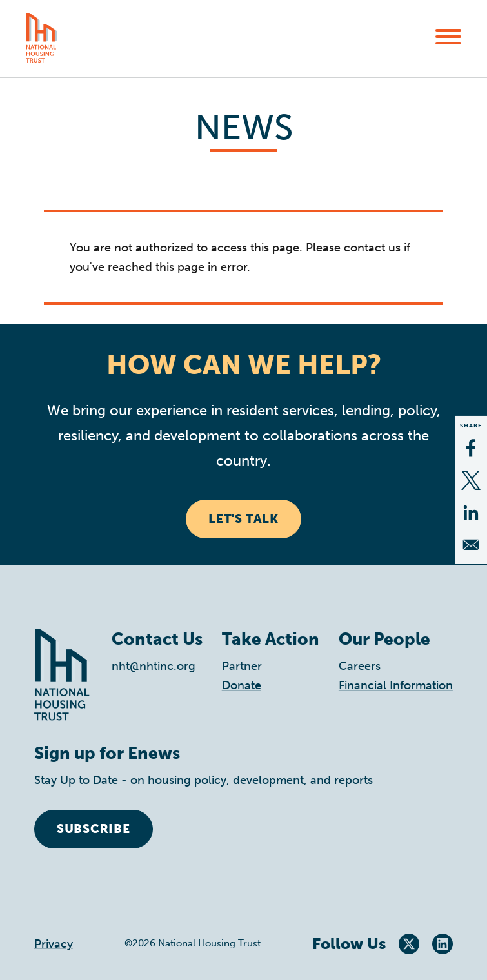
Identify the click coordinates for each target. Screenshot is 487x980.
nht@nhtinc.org (154, 666)
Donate (242, 685)
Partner (242, 666)
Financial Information (396, 685)
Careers (360, 666)
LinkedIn (442, 944)
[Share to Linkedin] (471, 513)
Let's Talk (244, 519)
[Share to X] (471, 480)
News (244, 127)
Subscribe (94, 829)
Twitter (409, 944)
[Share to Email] (471, 545)
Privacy (54, 944)
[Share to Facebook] (471, 448)
